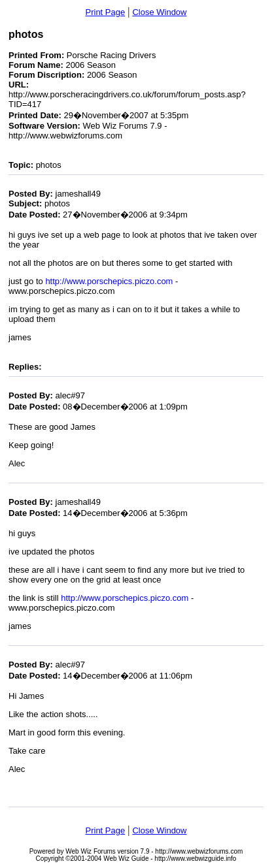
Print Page (106, 12)
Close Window (159, 12)
